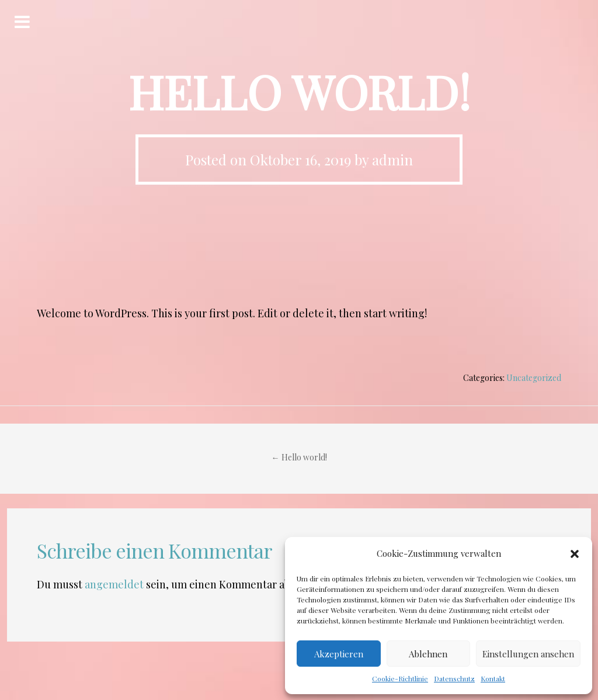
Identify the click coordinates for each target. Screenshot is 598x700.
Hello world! (299, 457)
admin (392, 160)
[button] (575, 554)
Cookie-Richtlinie (400, 678)
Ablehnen (428, 654)
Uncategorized (534, 378)
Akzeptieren (339, 654)
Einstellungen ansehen (528, 654)
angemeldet (114, 584)
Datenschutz (454, 678)
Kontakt (493, 678)
